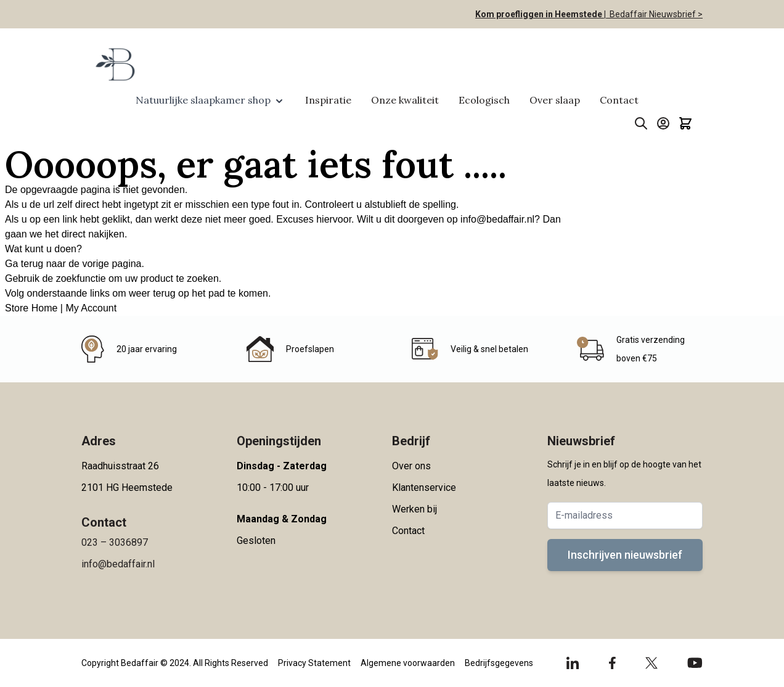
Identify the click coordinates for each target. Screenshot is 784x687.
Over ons (411, 466)
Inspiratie (328, 100)
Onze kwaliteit (405, 100)
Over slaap (555, 100)
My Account (91, 308)
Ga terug (24, 264)
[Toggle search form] (641, 123)
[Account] (663, 123)
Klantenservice (424, 487)
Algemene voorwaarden (408, 663)
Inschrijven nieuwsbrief (625, 555)
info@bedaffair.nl (497, 219)
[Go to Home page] (114, 64)
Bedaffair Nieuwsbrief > (654, 14)
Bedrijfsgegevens (499, 663)
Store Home (31, 308)
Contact (619, 100)
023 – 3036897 (115, 542)
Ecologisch (484, 100)
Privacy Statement (314, 663)
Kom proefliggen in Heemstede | (541, 14)
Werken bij (414, 509)
